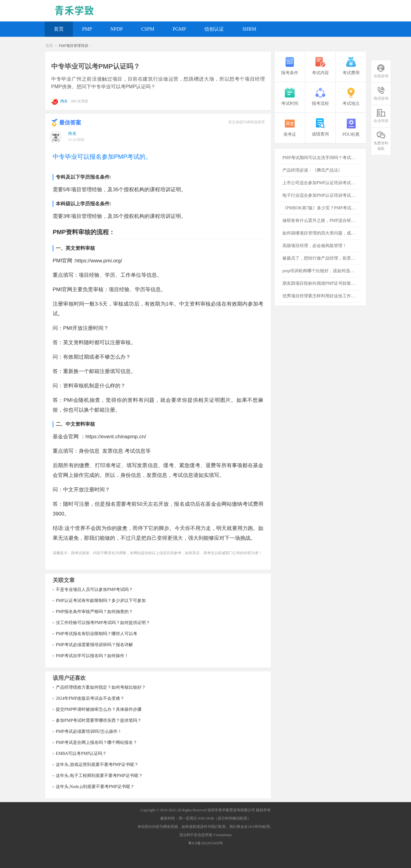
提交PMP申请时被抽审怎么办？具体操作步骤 (99, 709)
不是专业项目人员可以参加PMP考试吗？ (94, 590)
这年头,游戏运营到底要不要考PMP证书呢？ (97, 765)
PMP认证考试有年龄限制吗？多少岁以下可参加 (101, 601)
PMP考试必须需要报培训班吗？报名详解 (94, 645)
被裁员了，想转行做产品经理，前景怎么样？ (323, 258)
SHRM (249, 29)
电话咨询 (381, 93)
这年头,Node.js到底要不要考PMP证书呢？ (95, 787)
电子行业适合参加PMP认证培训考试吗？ (321, 195)
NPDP (117, 29)
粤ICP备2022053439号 (206, 843)
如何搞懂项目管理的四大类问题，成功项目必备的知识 (323, 233)
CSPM (148, 29)
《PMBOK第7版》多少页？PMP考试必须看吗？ (323, 208)
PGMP (179, 29)
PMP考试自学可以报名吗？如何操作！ (92, 656)
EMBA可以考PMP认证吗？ (81, 754)
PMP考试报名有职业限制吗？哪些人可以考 (96, 634)
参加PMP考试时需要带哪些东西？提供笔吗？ (99, 720)
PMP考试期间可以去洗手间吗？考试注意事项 (323, 158)
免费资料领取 (381, 141)
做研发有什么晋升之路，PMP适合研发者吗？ (323, 221)
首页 (59, 29)
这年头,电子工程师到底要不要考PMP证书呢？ (99, 776)
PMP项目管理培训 (74, 46)
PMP (87, 29)
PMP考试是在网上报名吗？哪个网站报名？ (96, 742)
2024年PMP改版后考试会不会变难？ (90, 698)
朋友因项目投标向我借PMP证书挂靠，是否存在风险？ (323, 283)
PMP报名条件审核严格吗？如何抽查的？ (94, 612)
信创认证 (214, 29)
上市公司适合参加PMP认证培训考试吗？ (321, 183)
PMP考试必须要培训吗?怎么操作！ (89, 731)
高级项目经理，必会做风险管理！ (315, 246)
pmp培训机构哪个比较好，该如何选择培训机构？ (323, 271)
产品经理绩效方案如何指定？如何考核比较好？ (101, 687)
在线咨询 (381, 71)
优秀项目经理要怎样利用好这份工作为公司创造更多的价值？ (323, 296)
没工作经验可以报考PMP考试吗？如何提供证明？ (103, 623)
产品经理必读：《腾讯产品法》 (312, 170)
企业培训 (381, 116)
